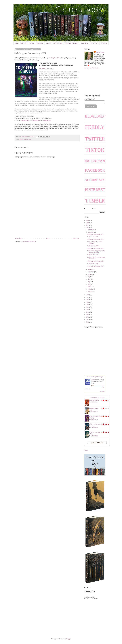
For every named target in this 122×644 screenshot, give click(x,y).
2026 (88, 220)
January (90, 292)
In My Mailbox (58, 43)
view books (102, 391)
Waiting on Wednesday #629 (95, 261)
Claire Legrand (94, 420)
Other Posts (94, 43)
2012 (88, 320)
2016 (88, 310)
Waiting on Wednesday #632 (95, 234)
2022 (88, 295)
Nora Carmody (94, 412)
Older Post (76, 239)
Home (16, 43)
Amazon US (36, 120)
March (90, 287)
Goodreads (43, 68)
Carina (93, 380)
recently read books (97, 398)
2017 (88, 307)
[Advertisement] (47, 220)
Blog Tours (85, 43)
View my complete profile (91, 68)
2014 (88, 315)
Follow (86, 450)
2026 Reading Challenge (95, 377)
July (89, 277)
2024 (88, 225)
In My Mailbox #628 (93, 246)
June (89, 279)
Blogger (69, 639)
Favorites (104, 43)
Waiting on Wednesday (72, 43)
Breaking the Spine (54, 58)
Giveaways (40, 43)
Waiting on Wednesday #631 (95, 239)
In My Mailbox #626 (93, 264)
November (91, 232)
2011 (88, 322)
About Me (23, 43)
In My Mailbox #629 (93, 237)
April (89, 284)
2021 (88, 297)
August (90, 274)
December (91, 230)
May (89, 282)
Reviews (31, 43)
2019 (88, 302)
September (91, 272)
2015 (88, 312)
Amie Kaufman (94, 402)
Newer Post (19, 239)
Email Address (90, 99)
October (90, 269)
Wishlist (48, 43)
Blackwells (25, 120)
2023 (88, 228)
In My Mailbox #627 (93, 255)
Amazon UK (47, 120)
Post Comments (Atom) (29, 242)
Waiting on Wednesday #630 (95, 248)
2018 (88, 305)
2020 (88, 300)
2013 (88, 317)
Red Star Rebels (94, 400)
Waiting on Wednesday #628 (95, 266)
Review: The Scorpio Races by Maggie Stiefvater (96, 252)
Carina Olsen (100, 52)
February (90, 289)
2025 (88, 223)
